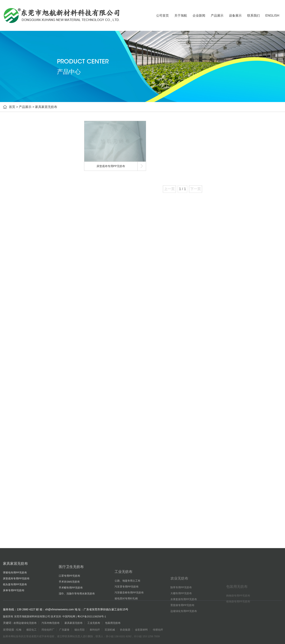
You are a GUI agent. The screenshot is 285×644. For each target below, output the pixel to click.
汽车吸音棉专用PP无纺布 (35, 279)
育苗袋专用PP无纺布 (32, 338)
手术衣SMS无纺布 (30, 219)
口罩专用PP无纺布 (31, 210)
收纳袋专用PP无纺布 (32, 378)
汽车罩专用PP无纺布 (32, 269)
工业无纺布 (24, 249)
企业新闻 (199, 16)
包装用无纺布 (25, 358)
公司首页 (162, 16)
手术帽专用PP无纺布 (32, 229)
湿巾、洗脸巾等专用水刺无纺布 (38, 239)
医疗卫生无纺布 (27, 200)
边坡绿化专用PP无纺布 (33, 348)
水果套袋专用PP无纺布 (33, 328)
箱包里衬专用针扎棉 (31, 289)
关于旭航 (181, 16)
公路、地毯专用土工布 (33, 259)
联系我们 (254, 16)
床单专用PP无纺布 (31, 190)
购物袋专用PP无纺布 (32, 368)
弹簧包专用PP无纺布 (32, 160)
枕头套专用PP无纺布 (32, 180)
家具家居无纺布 (46, 107)
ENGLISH (272, 16)
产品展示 (217, 16)
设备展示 (235, 16)
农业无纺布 (24, 298)
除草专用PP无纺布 (31, 308)
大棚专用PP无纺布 (31, 318)
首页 (12, 107)
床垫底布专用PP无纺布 (33, 170)
